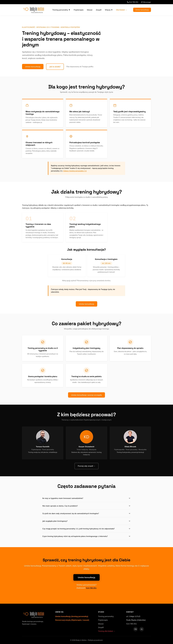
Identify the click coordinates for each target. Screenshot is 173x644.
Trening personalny (106, 616)
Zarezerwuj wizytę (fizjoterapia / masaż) (72, 620)
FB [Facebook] (135, 629)
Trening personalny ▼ (61, 10)
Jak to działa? (55, 67)
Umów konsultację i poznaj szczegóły (86, 395)
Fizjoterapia (79, 10)
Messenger (146, 2)
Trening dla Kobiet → (107, 631)
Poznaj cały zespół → (86, 466)
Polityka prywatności (95, 640)
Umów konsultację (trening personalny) (72, 616)
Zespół (99, 10)
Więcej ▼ (109, 10)
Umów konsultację (142, 10)
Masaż (90, 10)
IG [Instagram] (142, 629)
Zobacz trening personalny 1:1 (75, 171)
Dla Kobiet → (122, 10)
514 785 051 (133, 2)
